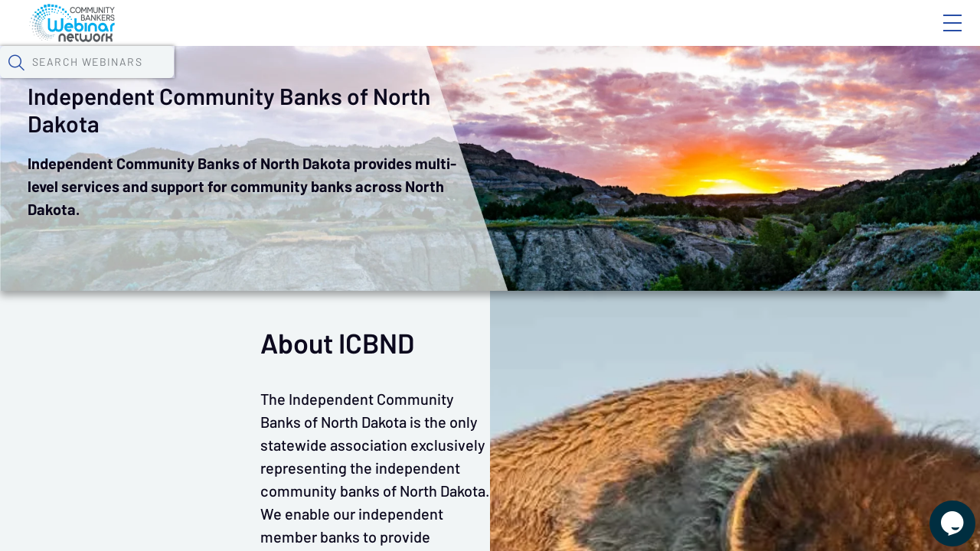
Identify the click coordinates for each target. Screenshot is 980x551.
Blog (735, 36)
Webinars (272, 80)
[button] (794, 79)
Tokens (434, 80)
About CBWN (829, 36)
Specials (538, 80)
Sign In (935, 36)
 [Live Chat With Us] (939, 513)
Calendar (357, 80)
